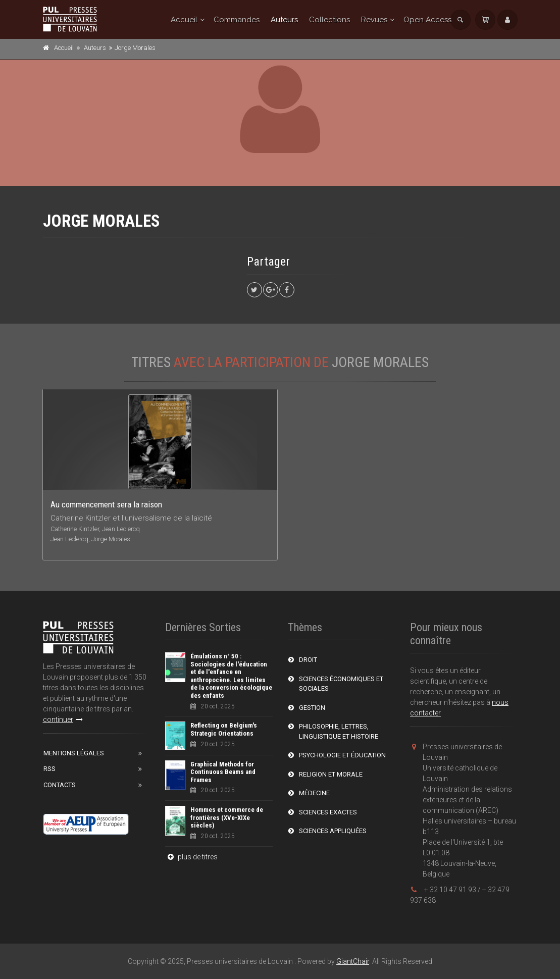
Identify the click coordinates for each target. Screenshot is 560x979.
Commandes (237, 20)
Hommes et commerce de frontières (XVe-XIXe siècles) (227, 817)
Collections (329, 20)
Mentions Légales (74, 753)
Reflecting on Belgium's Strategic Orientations (224, 729)
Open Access (427, 20)
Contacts (60, 785)
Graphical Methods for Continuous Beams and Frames (223, 772)
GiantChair (353, 961)
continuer (63, 719)
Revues (374, 20)
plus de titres (191, 857)
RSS (49, 769)
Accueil (184, 20)
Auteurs (284, 20)
